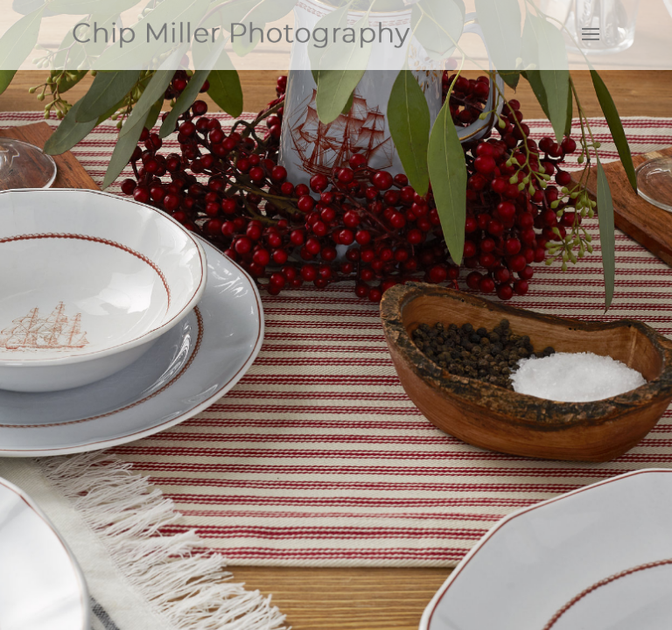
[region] (336, 315)
